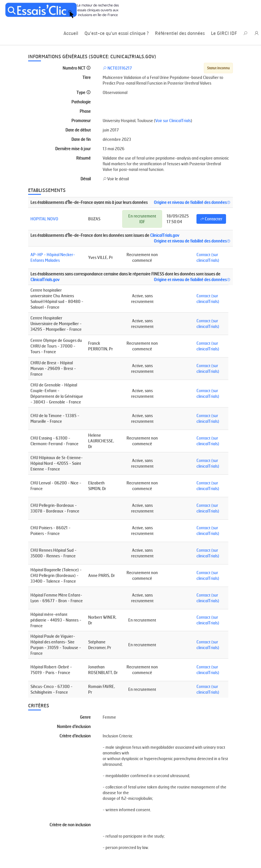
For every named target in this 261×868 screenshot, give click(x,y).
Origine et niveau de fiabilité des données (192, 202)
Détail (86, 179)
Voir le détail (116, 179)
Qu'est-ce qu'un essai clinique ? (117, 33)
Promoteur (81, 121)
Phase (85, 111)
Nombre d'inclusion (74, 726)
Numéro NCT (77, 68)
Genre (85, 717)
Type (84, 92)
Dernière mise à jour (73, 149)
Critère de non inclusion (70, 825)
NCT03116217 (117, 68)
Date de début (78, 130)
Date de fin (81, 139)
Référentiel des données (180, 33)
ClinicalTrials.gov (165, 235)
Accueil (71, 33)
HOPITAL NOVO (44, 219)
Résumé (83, 158)
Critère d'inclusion (75, 736)
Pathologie (81, 102)
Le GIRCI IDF (224, 33)
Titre (87, 77)
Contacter (211, 219)
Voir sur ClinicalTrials (173, 121)
